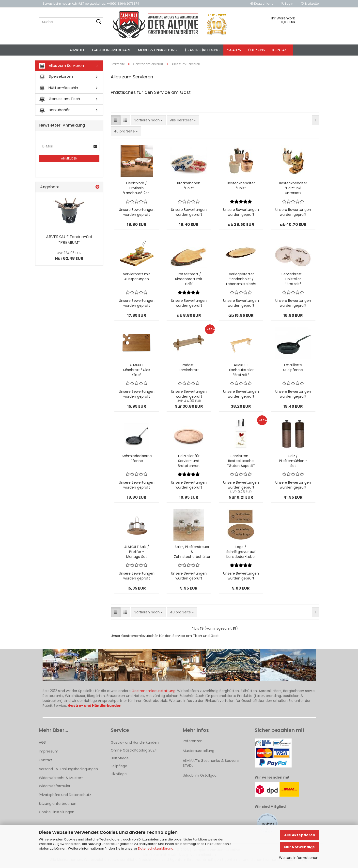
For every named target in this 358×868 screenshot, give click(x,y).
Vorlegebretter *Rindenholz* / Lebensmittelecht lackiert (241, 279)
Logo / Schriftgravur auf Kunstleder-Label (241, 552)
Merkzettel (310, 4)
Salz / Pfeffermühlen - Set (293, 461)
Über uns (257, 50)
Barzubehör (54, 110)
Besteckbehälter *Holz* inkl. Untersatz (293, 188)
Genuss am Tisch (60, 99)
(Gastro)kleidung (202, 50)
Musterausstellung (199, 751)
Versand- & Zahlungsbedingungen (68, 769)
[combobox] (148, 120)
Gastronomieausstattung (154, 691)
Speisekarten (56, 77)
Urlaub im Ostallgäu (200, 775)
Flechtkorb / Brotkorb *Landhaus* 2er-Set (137, 188)
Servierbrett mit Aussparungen (137, 276)
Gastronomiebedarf (111, 50)
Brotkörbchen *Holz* (189, 186)
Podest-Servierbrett (189, 367)
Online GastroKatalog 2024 (134, 750)
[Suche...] (99, 22)
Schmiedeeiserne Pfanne (137, 458)
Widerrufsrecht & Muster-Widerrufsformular (61, 782)
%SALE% (234, 50)
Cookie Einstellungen (57, 812)
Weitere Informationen (299, 858)
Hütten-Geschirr (59, 88)
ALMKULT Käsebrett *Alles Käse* (137, 370)
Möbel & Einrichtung (158, 50)
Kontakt (281, 50)
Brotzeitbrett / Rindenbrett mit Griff (189, 279)
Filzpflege (119, 774)
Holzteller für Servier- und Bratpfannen (189, 461)
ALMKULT (77, 50)
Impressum (49, 751)
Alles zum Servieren (62, 66)
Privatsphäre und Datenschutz (65, 795)
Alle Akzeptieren (300, 835)
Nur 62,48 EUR (69, 256)
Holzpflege (120, 758)
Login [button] (287, 4)
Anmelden (69, 158)
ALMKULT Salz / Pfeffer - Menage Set (137, 552)
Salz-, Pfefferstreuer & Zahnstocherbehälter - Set (192, 552)
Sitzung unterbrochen (58, 804)
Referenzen (193, 741)
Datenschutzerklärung (156, 848)
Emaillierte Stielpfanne (293, 367)
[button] (262, 4)
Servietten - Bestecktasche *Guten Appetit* (241, 461)
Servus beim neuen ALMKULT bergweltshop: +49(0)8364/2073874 (91, 4)
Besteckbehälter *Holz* (241, 186)
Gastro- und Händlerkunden (135, 742)
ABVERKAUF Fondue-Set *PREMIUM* (69, 240)
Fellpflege (119, 766)
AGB (42, 742)
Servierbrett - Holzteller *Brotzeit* (293, 279)
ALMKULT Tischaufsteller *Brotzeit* (241, 370)
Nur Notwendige (300, 847)
